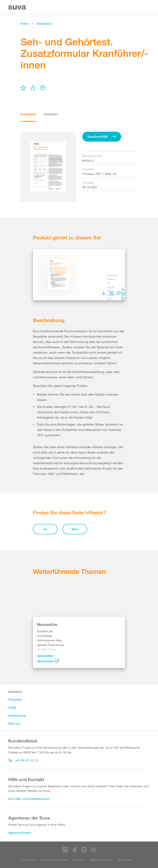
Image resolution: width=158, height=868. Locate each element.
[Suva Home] (17, 8)
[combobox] (102, 137)
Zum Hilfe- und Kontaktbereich (29, 799)
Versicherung (17, 715)
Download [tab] (28, 114)
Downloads (44, 24)
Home (24, 24)
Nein (75, 529)
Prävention (15, 699)
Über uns (14, 723)
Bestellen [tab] (51, 114)
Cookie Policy (125, 860)
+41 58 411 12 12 (23, 760)
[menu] (23, 88)
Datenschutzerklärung (101, 860)
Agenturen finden (20, 833)
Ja (45, 529)
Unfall (12, 707)
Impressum (79, 860)
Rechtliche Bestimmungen (54, 860)
